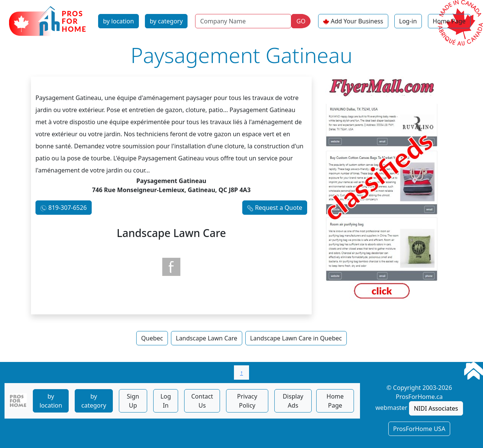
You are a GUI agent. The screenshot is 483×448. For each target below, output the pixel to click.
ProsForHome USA (419, 429)
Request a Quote (279, 208)
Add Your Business (357, 21)
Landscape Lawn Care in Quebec (296, 338)
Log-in (408, 21)
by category (166, 21)
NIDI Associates (436, 408)
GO (301, 21)
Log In (166, 401)
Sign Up (133, 401)
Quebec (152, 338)
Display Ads (293, 401)
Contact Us (202, 401)
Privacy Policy (247, 401)
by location (118, 21)
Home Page (449, 21)
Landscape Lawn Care (207, 338)
